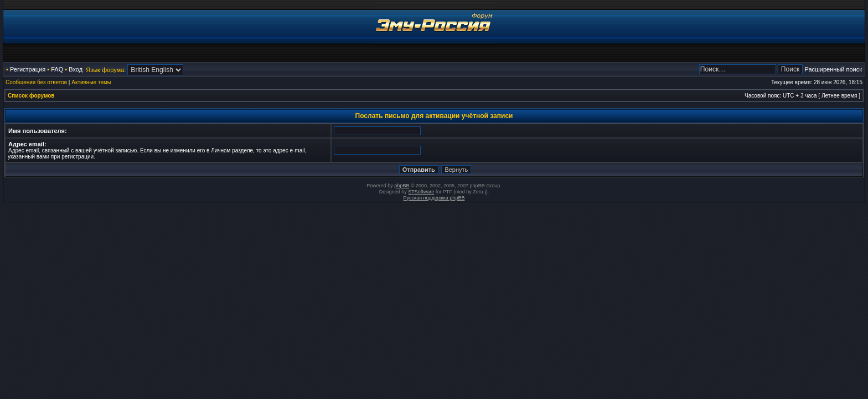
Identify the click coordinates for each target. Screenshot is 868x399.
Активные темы (91, 82)
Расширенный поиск (833, 69)
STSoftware (421, 192)
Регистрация (28, 69)
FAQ (57, 69)
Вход (76, 69)
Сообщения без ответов (36, 82)
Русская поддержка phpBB (434, 198)
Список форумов (31, 96)
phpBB (402, 186)
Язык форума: (106, 70)
